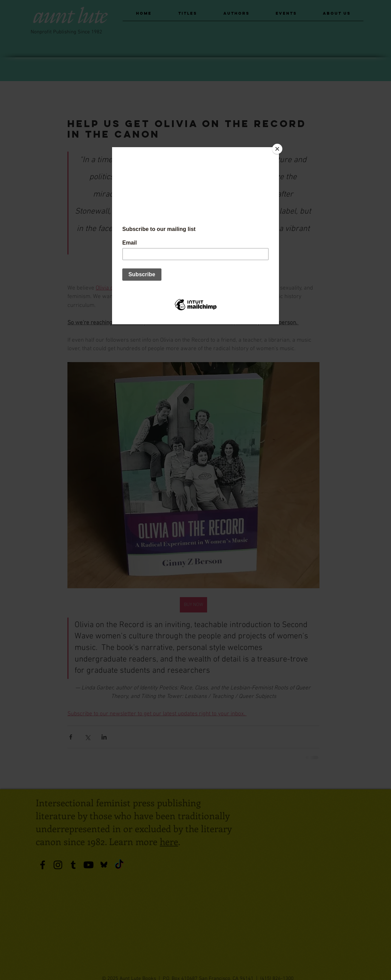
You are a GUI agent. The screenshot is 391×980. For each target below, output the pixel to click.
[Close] (277, 149)
